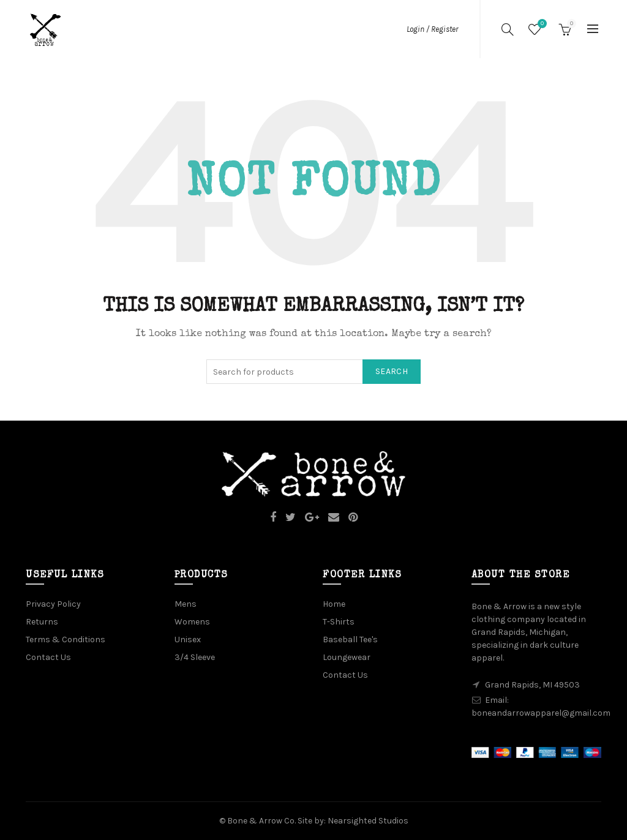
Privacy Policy (53, 604)
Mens (186, 604)
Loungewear (347, 657)
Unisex (188, 639)
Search (392, 371)
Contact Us (48, 657)
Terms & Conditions (66, 639)
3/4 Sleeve (195, 657)
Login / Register (432, 29)
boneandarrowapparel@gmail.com (541, 713)
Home (334, 604)
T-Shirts (339, 622)
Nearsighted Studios (368, 821)
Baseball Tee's (350, 639)
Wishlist (541, 24)
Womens (192, 622)
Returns (42, 622)
